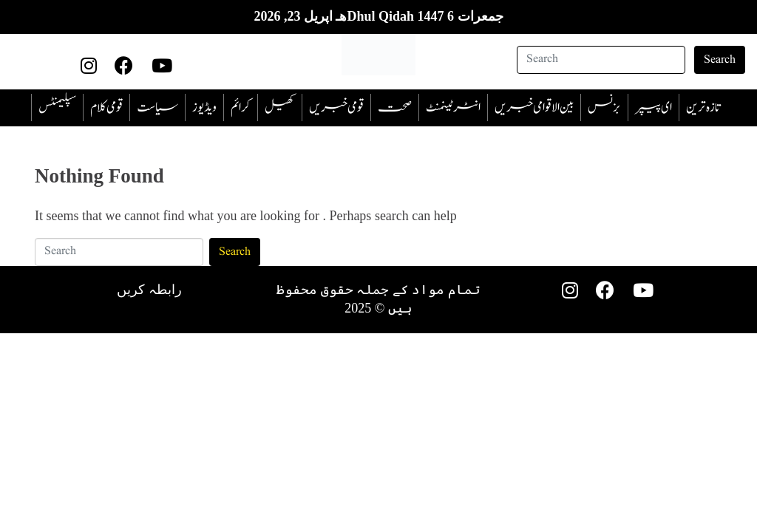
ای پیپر (654, 108)
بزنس (604, 108)
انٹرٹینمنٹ (453, 108)
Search (720, 60)
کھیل (280, 108)
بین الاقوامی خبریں (534, 108)
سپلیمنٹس (57, 108)
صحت (395, 108)
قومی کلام (106, 108)
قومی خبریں (336, 108)
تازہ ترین (703, 108)
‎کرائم (241, 108)
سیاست (157, 108)
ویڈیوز (204, 108)
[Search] (601, 60)
